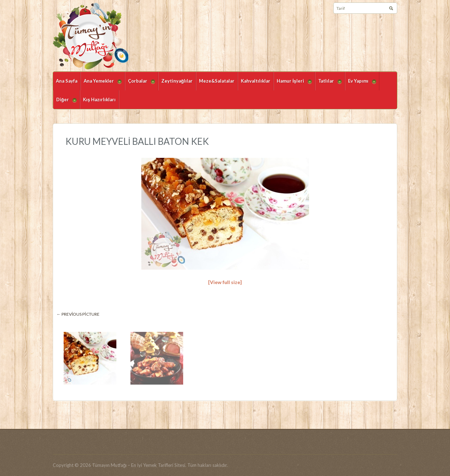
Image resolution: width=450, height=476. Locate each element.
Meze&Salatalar (217, 81)
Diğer (65, 103)
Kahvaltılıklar (256, 81)
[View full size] (225, 282)
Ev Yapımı (361, 84)
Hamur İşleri (293, 84)
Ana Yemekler (101, 84)
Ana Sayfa (67, 81)
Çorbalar (140, 84)
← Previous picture (78, 314)
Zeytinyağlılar (177, 81)
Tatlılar (328, 84)
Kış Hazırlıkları (99, 99)
